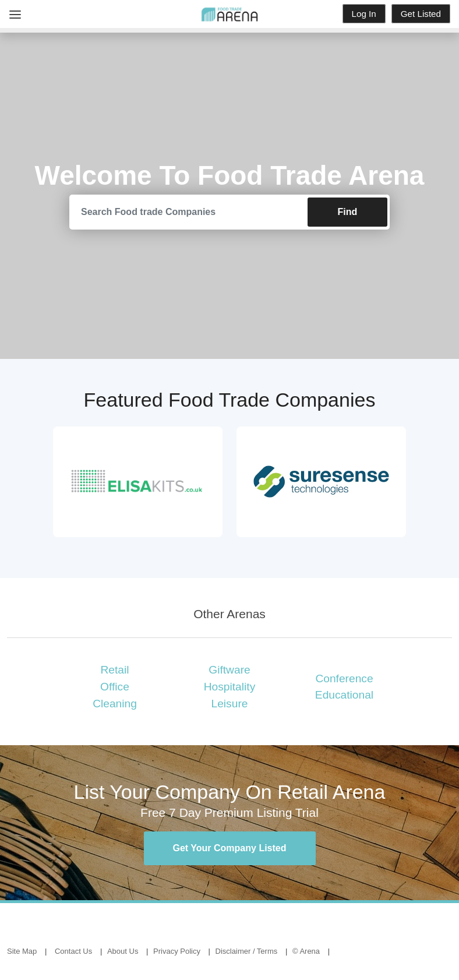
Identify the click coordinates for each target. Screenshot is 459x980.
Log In (364, 14)
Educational (344, 695)
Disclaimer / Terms (247, 951)
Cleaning (115, 704)
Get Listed (421, 14)
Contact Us (73, 951)
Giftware (229, 670)
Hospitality (230, 687)
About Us (123, 951)
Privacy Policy (177, 951)
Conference (344, 678)
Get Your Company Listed (230, 848)
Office (115, 687)
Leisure (230, 704)
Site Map (22, 951)
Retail (114, 670)
